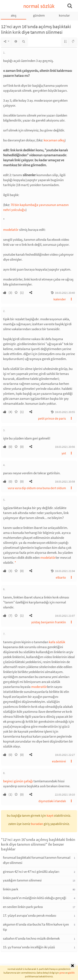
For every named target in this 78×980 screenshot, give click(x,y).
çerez (62, 973)
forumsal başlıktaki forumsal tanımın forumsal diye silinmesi (37, 860)
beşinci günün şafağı (18, 781)
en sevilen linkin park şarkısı (23, 907)
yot (64, 453)
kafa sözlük (57, 642)
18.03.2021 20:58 (65, 482)
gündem (39, 15)
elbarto (61, 577)
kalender (60, 299)
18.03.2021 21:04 (65, 571)
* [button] (15, 562)
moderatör (39, 687)
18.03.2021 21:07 (65, 616)
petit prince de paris (52, 418)
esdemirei (59, 761)
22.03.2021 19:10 (65, 795)
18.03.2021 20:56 (65, 447)
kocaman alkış (54, 140)
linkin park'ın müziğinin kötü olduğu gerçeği (35, 898)
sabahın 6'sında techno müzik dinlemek (31, 938)
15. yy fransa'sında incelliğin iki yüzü (29, 947)
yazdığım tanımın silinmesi (22, 880)
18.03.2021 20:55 (65, 412)
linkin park (11, 889)
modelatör (11, 230)
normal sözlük (39, 6)
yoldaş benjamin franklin (49, 622)
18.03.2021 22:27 (65, 755)
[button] (31, 293)
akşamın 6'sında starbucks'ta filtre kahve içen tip (36, 927)
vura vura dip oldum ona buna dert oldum (37, 488)
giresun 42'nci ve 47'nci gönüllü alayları (31, 872)
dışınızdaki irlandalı (52, 801)
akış (14, 15)
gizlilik (71, 973)
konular (64, 15)
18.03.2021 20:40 (65, 293)
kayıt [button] (50, 815)
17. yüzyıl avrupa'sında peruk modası (30, 915)
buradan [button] (37, 824)
